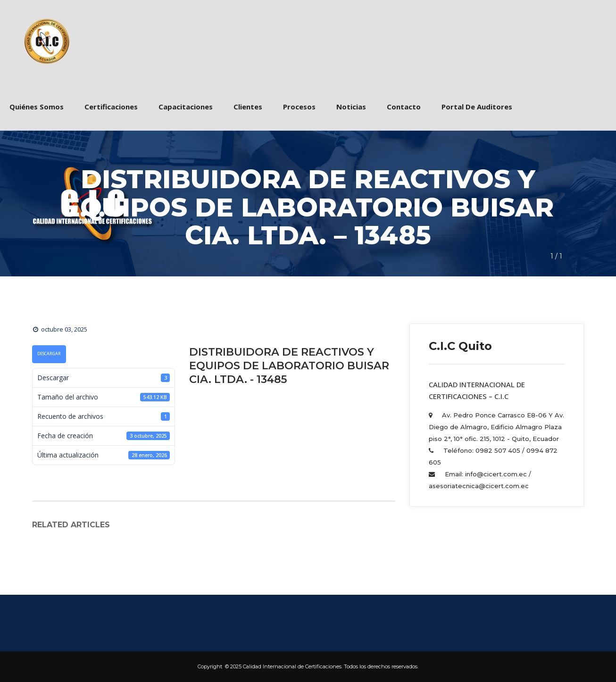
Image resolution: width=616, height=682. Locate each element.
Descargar (49, 354)
